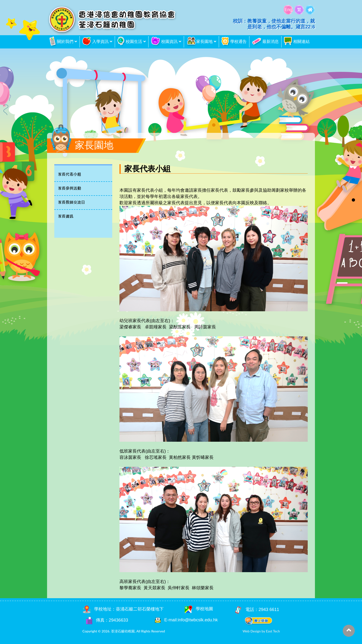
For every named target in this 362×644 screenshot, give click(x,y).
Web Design (252, 631)
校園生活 (130, 42)
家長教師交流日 (71, 202)
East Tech (273, 631)
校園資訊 (164, 42)
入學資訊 (95, 42)
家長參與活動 (70, 188)
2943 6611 (269, 610)
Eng (288, 10)
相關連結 (297, 42)
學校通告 (234, 42)
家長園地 (200, 42)
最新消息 (265, 42)
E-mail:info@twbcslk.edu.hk (191, 620)
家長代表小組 (70, 174)
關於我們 (61, 42)
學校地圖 (199, 609)
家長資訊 (66, 216)
